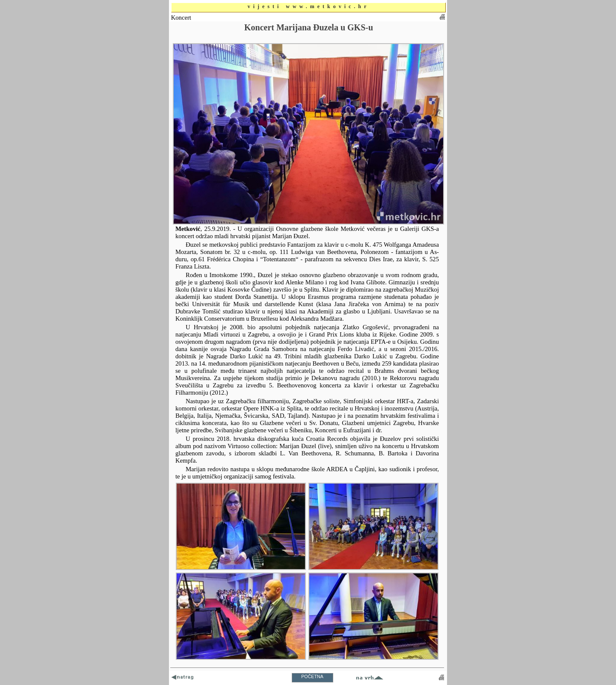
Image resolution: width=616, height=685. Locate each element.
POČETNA (312, 676)
